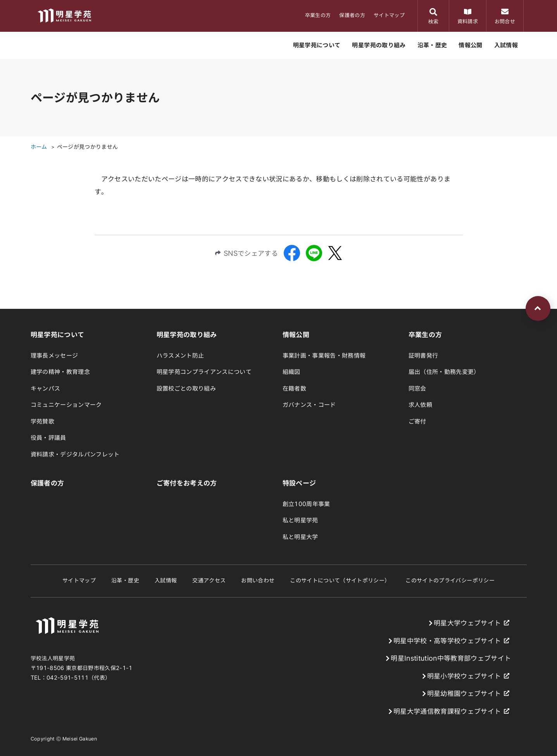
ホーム (39, 147)
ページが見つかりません (88, 147)
